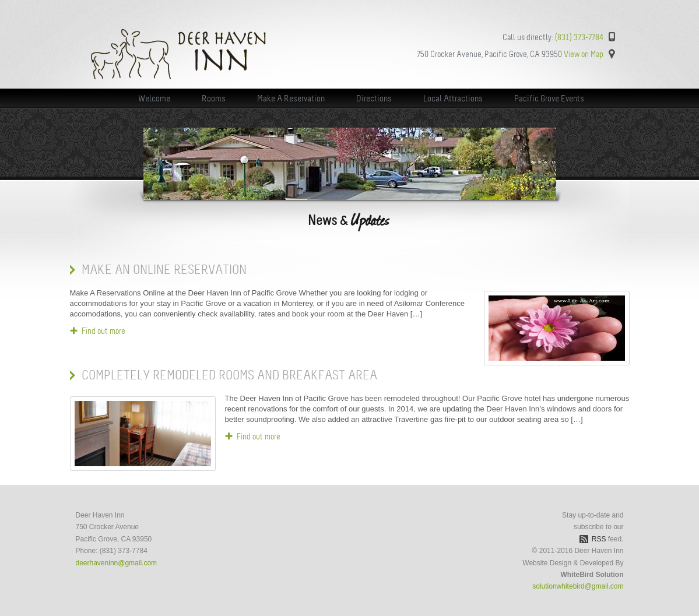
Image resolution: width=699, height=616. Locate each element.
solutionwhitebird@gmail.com (578, 586)
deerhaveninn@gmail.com (117, 563)
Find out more (103, 331)
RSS (599, 539)
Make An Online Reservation (164, 270)
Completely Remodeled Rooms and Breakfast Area (229, 375)
